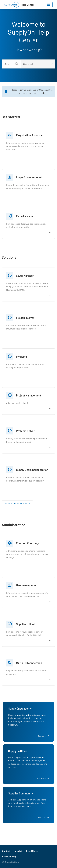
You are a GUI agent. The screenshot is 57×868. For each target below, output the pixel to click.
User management (27, 585)
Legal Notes (32, 851)
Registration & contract (30, 135)
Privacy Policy (9, 856)
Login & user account (29, 177)
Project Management (29, 395)
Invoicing (21, 357)
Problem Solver (25, 431)
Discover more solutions (16, 503)
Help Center (28, 5)
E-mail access (25, 216)
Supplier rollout (25, 624)
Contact (6, 851)
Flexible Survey (25, 318)
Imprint (18, 851)
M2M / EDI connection (29, 663)
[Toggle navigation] (49, 5)
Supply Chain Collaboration (32, 470)
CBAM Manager (25, 276)
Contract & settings (28, 543)
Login (42, 93)
